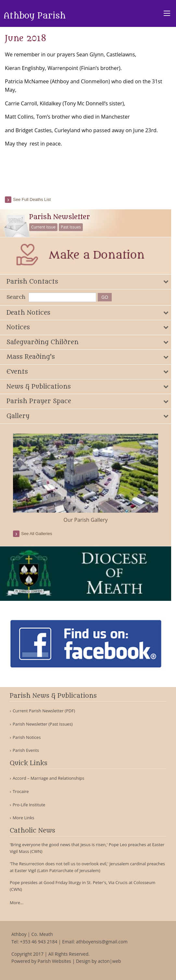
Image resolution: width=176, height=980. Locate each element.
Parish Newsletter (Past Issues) (43, 724)
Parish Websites (54, 961)
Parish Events (26, 750)
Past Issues (71, 227)
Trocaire (21, 792)
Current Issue (43, 227)
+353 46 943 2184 (38, 942)
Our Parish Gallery (86, 520)
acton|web (109, 961)
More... (17, 903)
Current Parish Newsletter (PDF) (44, 711)
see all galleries (37, 534)
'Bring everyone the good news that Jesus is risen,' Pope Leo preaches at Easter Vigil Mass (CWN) (87, 848)
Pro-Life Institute (29, 805)
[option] (86, 479)
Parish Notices (27, 737)
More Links (24, 818)
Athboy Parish (35, 16)
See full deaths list (32, 199)
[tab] (86, 282)
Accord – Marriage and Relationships (48, 778)
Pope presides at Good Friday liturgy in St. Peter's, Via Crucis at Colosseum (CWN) (82, 886)
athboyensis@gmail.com (102, 942)
